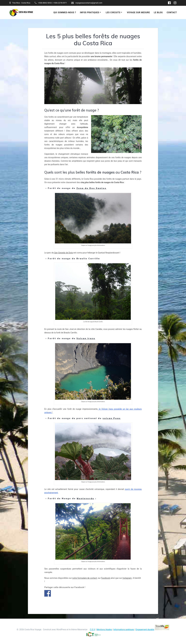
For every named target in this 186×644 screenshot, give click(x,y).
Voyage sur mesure (138, 12)
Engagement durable (145, 630)
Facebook (106, 578)
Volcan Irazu (86, 338)
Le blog (158, 12)
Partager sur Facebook (48, 593)
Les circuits (113, 12)
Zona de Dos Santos (91, 188)
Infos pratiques (90, 12)
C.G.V (92, 630)
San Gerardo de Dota (63, 253)
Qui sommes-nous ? (65, 12)
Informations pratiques (124, 630)
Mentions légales (104, 630)
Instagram (127, 578)
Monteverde (85, 498)
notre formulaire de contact (84, 578)
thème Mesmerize (79, 630)
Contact (172, 12)
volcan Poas (112, 418)
